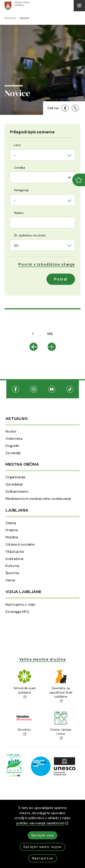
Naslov (19, 213)
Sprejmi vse (43, 835)
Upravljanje (14, 484)
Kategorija (21, 190)
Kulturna (12, 566)
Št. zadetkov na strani (30, 235)
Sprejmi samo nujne (42, 847)
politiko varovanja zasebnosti (42, 823)
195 (50, 334)
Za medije (13, 453)
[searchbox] (15, 177)
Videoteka (14, 439)
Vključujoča (15, 552)
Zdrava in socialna (20, 544)
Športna (12, 573)
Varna (10, 580)
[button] (47, 264)
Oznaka (19, 168)
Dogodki (12, 446)
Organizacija (15, 477)
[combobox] (42, 155)
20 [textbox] (16, 246)
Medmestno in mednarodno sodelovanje (38, 499)
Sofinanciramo (17, 492)
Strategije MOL (18, 612)
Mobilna (12, 537)
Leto (17, 145)
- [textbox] (15, 155)
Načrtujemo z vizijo (21, 605)
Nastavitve (43, 858)
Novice (11, 431)
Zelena (11, 523)
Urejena (12, 530)
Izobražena (14, 559)
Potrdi (61, 279)
